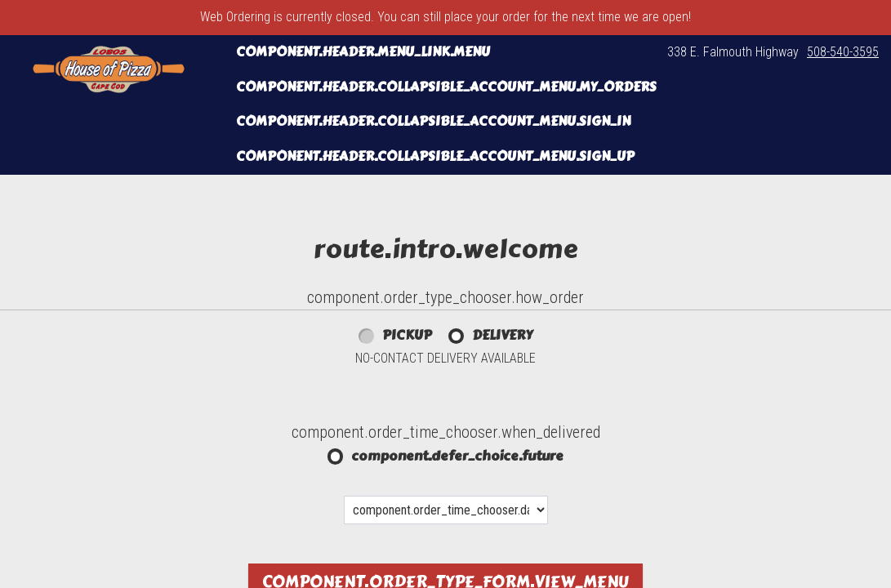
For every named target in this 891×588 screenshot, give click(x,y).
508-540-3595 (843, 52)
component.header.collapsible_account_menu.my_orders (446, 87)
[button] (109, 69)
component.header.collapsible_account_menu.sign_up (435, 156)
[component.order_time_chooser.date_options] (446, 510)
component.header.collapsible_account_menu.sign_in (433, 121)
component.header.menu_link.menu (363, 52)
